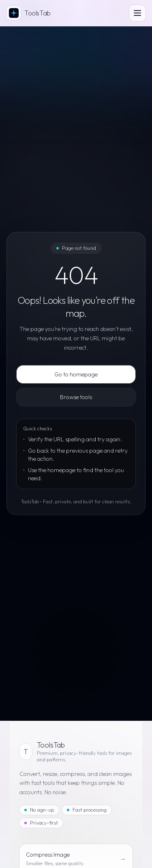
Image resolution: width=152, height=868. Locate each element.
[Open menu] (137, 13)
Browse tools (76, 397)
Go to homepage (76, 374)
